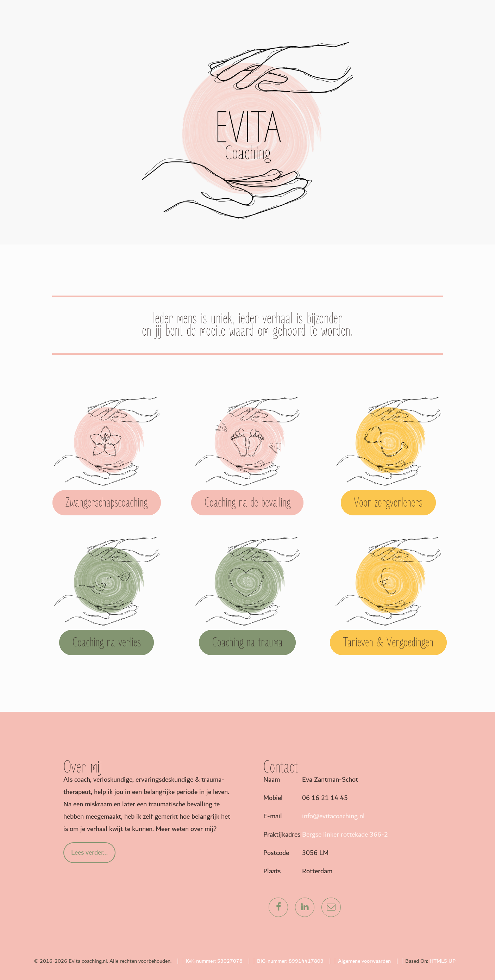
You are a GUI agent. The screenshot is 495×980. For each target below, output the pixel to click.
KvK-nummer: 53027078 (214, 961)
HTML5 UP (443, 961)
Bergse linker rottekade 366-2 (345, 835)
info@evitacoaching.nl (333, 816)
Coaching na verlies (107, 643)
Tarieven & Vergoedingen (388, 643)
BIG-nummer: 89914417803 (290, 961)
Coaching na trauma (247, 643)
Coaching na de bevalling (247, 503)
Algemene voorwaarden (364, 961)
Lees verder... (89, 852)
